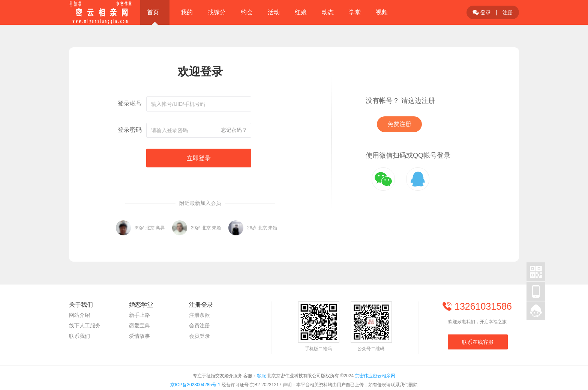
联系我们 (79, 336)
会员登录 (199, 336)
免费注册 (399, 124)
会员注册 (199, 325)
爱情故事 (139, 336)
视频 (382, 12)
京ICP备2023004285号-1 (195, 385)
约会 (247, 12)
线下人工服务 (85, 325)
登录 (482, 12)
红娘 (301, 12)
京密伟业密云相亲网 (375, 376)
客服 (261, 376)
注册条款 (199, 315)
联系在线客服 (478, 342)
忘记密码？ (234, 130)
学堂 (355, 12)
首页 (153, 12)
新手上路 (139, 315)
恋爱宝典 (139, 325)
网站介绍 (79, 315)
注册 (508, 12)
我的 (187, 12)
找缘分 (217, 12)
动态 (328, 12)
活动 (274, 12)
